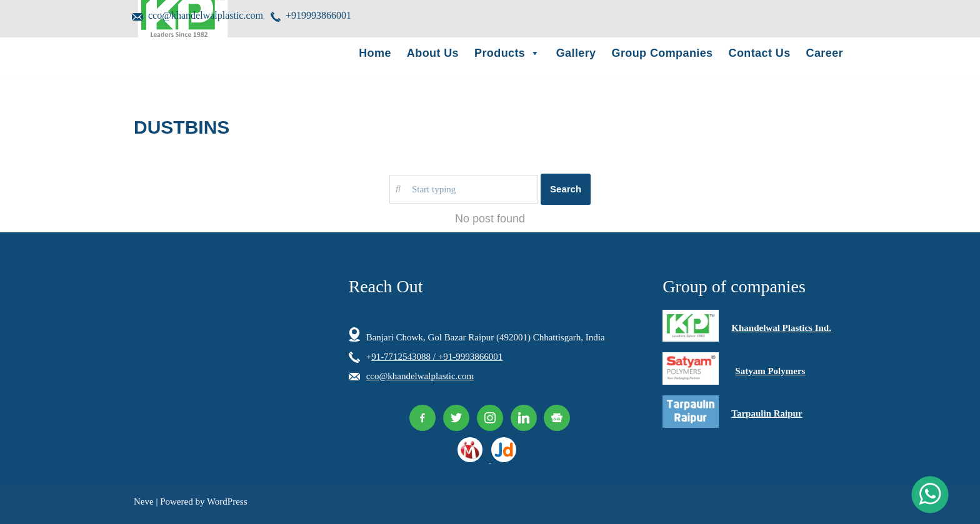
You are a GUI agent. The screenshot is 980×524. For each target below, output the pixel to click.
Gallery (576, 53)
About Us (433, 53)
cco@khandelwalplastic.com (197, 16)
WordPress (227, 502)
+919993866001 (311, 16)
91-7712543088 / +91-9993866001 (437, 357)
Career (825, 53)
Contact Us (760, 53)
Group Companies (662, 53)
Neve (144, 502)
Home (375, 53)
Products (507, 53)
